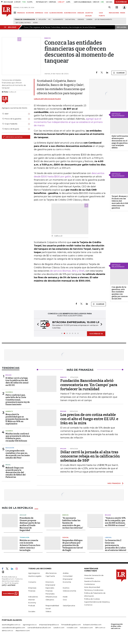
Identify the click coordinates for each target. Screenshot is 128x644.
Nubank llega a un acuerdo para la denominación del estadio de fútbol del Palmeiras (16, 472)
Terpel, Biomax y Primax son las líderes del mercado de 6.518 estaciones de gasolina (120, 202)
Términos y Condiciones (94, 590)
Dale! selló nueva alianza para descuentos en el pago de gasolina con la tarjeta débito (120, 142)
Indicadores (33, 597)
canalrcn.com (59, 628)
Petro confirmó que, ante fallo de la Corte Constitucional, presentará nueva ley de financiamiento (18, 400)
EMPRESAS (39, 13)
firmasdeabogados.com (71, 625)
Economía (67, 582)
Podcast (32, 606)
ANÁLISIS (81, 13)
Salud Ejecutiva (69, 606)
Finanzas (32, 591)
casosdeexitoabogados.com (13, 628)
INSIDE (123, 13)
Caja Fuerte (50, 576)
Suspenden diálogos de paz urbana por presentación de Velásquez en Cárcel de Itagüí (73, 545)
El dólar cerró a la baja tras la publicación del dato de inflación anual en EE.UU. (17, 382)
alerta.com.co (7, 630)
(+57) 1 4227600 (9, 585)
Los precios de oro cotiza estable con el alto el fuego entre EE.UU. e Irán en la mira (89, 419)
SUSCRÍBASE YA (96, 334)
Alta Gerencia (51, 573)
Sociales (32, 611)
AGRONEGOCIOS (70, 13)
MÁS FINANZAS (114, 483)
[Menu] (15, 13)
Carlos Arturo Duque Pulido (47, 99)
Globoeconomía (69, 591)
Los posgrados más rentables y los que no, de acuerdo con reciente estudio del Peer (18, 454)
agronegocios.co (30, 625)
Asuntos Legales (35, 576)
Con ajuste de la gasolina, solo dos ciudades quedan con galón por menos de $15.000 (120, 293)
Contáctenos (90, 584)
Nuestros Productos (92, 581)
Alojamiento (58, 19)
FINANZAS (21, 13)
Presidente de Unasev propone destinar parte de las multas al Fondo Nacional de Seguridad (30, 524)
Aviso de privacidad (92, 587)
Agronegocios (34, 573)
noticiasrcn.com (86, 628)
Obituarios (50, 600)
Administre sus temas (13, 137)
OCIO (46, 13)
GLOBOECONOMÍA (56, 13)
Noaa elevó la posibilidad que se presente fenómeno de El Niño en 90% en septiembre (17, 419)
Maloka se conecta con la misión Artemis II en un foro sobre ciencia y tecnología (30, 545)
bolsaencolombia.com (92, 625)
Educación (10, 448)
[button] (37, 325)
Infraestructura (51, 597)
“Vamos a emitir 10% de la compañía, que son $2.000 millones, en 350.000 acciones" (115, 522)
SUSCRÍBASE (121, 2)
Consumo (32, 582)
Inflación (42, 19)
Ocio (65, 600)
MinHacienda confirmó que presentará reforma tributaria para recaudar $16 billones (18, 437)
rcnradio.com (72, 628)
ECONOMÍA (30, 13)
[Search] (109, 7)
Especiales (50, 588)
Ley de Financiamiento (103, 19)
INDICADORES (114, 13)
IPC (50, 19)
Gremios (81, 19)
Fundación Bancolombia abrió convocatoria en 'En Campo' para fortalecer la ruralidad (89, 385)
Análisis (66, 573)
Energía (65, 515)
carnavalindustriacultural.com (39, 628)
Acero (35, 23)
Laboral (108, 537)
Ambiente (9, 411)
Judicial (65, 537)
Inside (65, 597)
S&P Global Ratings (23, 23)
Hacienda (9, 392)
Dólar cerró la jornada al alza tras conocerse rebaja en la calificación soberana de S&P (90, 456)
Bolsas (9, 375)
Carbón (89, 19)
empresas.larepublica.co (49, 625)
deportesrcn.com (23, 630)
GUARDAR (119, 73)
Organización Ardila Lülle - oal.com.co (117, 626)
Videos (48, 611)
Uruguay (23, 515)
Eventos (66, 588)
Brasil (8, 465)
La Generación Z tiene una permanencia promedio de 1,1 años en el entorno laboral (116, 545)
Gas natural (70, 19)
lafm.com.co (100, 628)
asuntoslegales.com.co (11, 625)
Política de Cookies (92, 599)
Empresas (32, 588)
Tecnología (24, 537)
